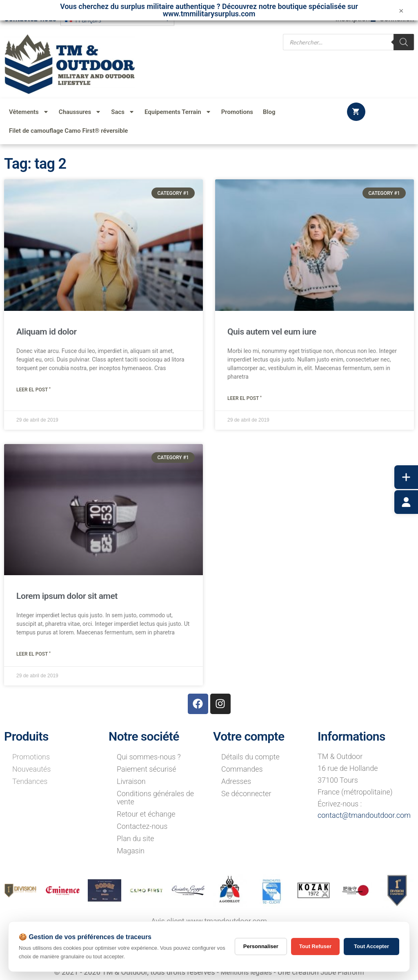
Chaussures (80, 112)
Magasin (131, 851)
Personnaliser (261, 946)
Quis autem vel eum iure (272, 332)
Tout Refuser (315, 946)
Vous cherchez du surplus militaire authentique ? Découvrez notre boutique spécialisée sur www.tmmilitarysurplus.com (209, 10)
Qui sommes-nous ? (149, 757)
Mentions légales (244, 972)
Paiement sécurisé (146, 769)
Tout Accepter (371, 946)
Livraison (131, 781)
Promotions (237, 112)
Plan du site (136, 838)
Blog (269, 112)
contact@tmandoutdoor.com (364, 815)
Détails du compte (250, 757)
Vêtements (29, 112)
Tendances (30, 781)
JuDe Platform (345, 972)
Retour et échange (146, 814)
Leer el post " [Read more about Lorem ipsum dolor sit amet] (33, 654)
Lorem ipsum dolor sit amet (67, 596)
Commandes (242, 769)
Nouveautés (31, 769)
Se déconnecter (246, 794)
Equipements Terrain (178, 112)
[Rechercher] (404, 41)
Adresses (236, 781)
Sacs (123, 112)
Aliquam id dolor (47, 332)
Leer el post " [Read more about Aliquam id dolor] (33, 390)
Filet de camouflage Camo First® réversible (68, 131)
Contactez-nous (142, 826)
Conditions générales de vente (155, 798)
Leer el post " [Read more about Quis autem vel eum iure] (245, 398)
